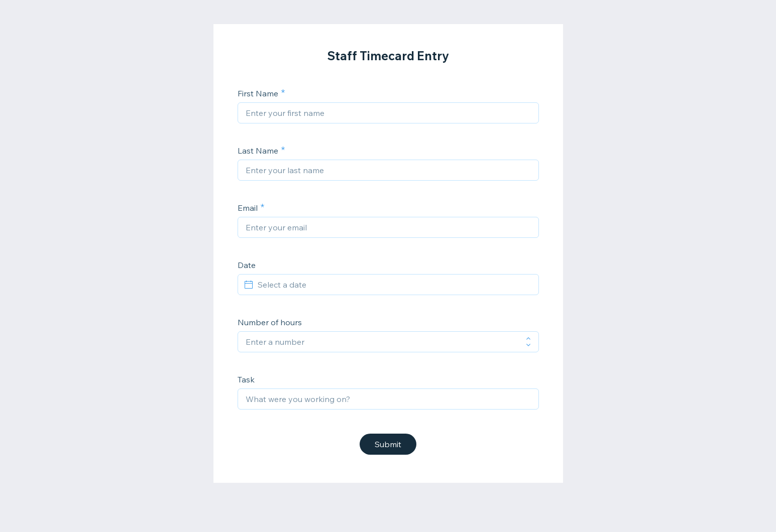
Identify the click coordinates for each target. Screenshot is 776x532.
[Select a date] (394, 285)
